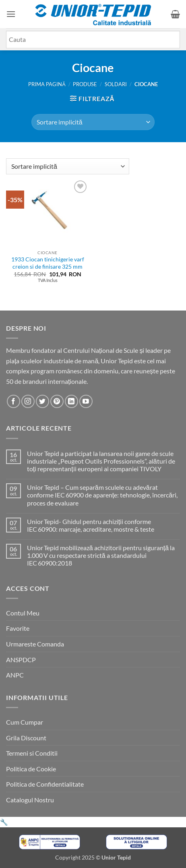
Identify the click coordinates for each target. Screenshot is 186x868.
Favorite (18, 628)
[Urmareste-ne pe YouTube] (86, 401)
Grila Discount (26, 738)
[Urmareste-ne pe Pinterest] (57, 401)
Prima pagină (47, 84)
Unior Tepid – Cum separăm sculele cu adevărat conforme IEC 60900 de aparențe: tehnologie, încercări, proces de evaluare (102, 495)
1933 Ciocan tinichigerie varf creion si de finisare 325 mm (48, 263)
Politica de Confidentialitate (45, 784)
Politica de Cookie (31, 769)
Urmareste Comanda (35, 644)
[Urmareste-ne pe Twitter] (42, 401)
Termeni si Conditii (32, 753)
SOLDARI (116, 84)
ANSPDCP (21, 660)
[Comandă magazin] (93, 122)
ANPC (15, 675)
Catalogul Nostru (30, 800)
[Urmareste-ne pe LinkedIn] (71, 401)
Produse (85, 84)
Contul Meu (23, 613)
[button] (11, 14)
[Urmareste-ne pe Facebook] (13, 401)
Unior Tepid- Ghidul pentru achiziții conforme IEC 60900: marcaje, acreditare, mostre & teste (91, 525)
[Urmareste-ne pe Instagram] (28, 401)
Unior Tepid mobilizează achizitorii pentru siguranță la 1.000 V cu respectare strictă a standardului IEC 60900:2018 (101, 555)
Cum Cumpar (25, 722)
